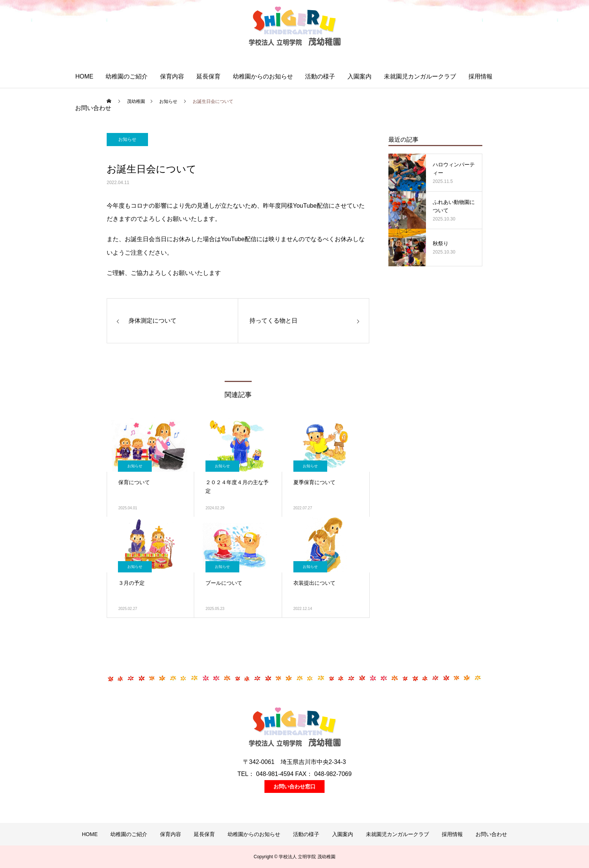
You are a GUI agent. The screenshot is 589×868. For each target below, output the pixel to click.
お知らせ (127, 139)
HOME (84, 76)
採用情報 (480, 76)
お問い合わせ (93, 108)
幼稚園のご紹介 (127, 76)
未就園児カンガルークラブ (420, 76)
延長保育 (208, 76)
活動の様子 (320, 76)
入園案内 (359, 76)
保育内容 (172, 76)
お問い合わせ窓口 (294, 786)
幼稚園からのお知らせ (263, 76)
